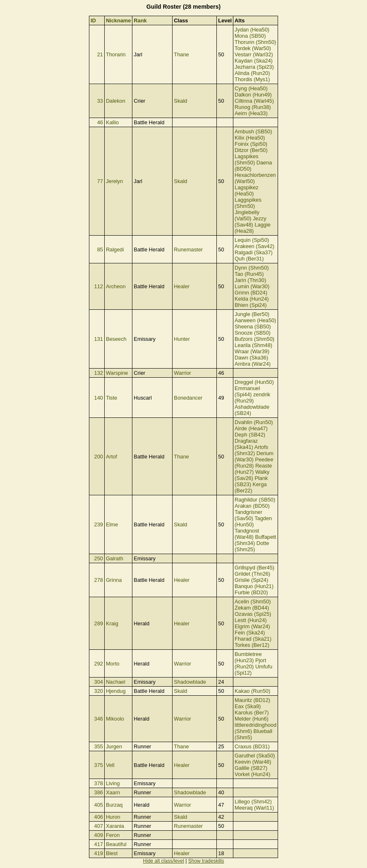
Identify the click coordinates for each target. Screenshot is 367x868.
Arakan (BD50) (252, 506)
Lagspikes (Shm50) (247, 159)
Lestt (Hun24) (251, 620)
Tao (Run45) (249, 274)
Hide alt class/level (164, 861)
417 (99, 844)
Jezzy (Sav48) (251, 222)
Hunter (182, 339)
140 (99, 398)
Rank (140, 20)
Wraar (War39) (252, 351)
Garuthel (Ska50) (255, 756)
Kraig (112, 623)
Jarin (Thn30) (250, 280)
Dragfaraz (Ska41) (246, 444)
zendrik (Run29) (252, 398)
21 (100, 54)
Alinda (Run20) (252, 73)
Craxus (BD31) (252, 746)
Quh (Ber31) (249, 259)
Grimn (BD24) (251, 293)
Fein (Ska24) (250, 633)
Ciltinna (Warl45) (254, 101)
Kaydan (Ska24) (254, 61)
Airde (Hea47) (251, 428)
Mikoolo (115, 719)
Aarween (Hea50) (255, 320)
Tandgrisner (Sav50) (248, 515)
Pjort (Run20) (250, 663)
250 (99, 558)
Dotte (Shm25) (252, 546)
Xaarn (113, 792)
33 (100, 101)
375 (99, 765)
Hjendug (116, 691)
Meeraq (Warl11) (254, 808)
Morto (113, 664)
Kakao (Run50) (252, 691)
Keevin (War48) (253, 762)
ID (93, 20)
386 (99, 792)
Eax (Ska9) (248, 706)
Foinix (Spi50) (251, 144)
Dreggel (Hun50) (254, 382)
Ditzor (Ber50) (251, 150)
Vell (110, 765)
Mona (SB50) (250, 36)
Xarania (115, 826)
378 (99, 783)
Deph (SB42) (250, 435)
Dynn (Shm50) (252, 268)
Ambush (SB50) (253, 131)
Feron (113, 835)
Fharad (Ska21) (253, 639)
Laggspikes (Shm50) (248, 203)
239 (99, 524)
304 (99, 682)
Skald (180, 101)
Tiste (112, 398)
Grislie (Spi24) (251, 580)
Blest (112, 853)
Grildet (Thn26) (252, 574)
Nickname (118, 20)
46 (100, 122)
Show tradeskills (206, 861)
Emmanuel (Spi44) (247, 391)
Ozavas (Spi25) (253, 614)
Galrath (115, 558)
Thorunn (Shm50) (255, 42)
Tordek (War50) (253, 48)
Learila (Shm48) (253, 345)
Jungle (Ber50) (252, 314)
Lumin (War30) (252, 286)
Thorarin (116, 54)
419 (99, 853)
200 (99, 457)
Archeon (116, 286)
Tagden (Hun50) (253, 521)
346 (99, 719)
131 (99, 339)
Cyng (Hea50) (251, 88)
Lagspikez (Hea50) (247, 190)
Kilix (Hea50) (250, 138)
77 (100, 181)
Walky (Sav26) (252, 475)
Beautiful (116, 844)
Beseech (116, 339)
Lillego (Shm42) (253, 802)
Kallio (112, 122)
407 (99, 826)
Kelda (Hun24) (252, 299)
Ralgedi (115, 250)
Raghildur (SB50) (255, 500)
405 (99, 805)
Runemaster (188, 250)
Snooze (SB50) (253, 333)
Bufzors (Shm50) (254, 339)
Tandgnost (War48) (247, 534)
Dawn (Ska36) (251, 358)
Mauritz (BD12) (252, 700)
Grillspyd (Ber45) (254, 568)
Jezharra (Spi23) (254, 67)
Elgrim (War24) (252, 626)
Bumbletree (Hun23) (248, 657)
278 (99, 580)
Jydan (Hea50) (252, 30)
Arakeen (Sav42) (254, 246)
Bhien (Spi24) (251, 305)
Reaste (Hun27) (253, 469)
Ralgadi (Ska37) (254, 252)
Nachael (116, 682)
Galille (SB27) (251, 768)
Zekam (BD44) (252, 608)
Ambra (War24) (253, 364)
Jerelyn (114, 181)
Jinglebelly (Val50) (247, 215)
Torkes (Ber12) (252, 645)
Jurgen (114, 746)
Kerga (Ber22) (251, 487)
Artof (112, 457)
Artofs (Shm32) (251, 450)
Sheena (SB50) (253, 327)
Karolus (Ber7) (252, 712)
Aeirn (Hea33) (251, 113)
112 (99, 286)
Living (113, 783)
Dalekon (116, 101)
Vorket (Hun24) (252, 774)
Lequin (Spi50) (252, 240)
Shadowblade (190, 682)
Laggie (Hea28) (253, 228)
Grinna (114, 580)
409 (99, 835)
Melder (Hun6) (252, 719)
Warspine (117, 373)
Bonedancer (188, 398)
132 (99, 373)
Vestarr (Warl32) (254, 54)
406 (99, 817)
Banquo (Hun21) (254, 586)
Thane (181, 54)
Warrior (182, 373)
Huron (113, 817)
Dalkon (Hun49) (253, 95)
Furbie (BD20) (251, 592)
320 (99, 691)
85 (100, 250)
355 (99, 746)
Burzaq (114, 805)
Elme (112, 524)
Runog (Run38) (253, 107)
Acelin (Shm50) (253, 602)
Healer (182, 286)
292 (99, 664)
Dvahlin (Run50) (254, 422)
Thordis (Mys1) (252, 79)
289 (99, 623)
